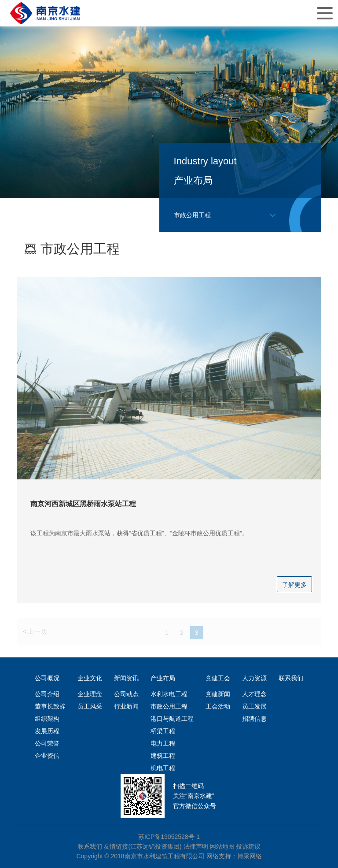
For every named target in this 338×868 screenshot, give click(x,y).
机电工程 (163, 768)
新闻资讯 (126, 678)
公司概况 (47, 678)
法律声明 (196, 846)
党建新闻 (218, 694)
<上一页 (36, 632)
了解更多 (294, 585)
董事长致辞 (50, 706)
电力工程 (163, 743)
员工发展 (254, 706)
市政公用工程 (169, 706)
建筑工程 (163, 756)
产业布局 (163, 678)
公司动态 (126, 694)
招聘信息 (254, 719)
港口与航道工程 (172, 719)
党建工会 (218, 678)
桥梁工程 (163, 731)
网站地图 (222, 846)
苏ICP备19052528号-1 (169, 837)
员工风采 (90, 706)
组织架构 (47, 719)
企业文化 (90, 678)
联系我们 (291, 678)
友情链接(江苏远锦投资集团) (142, 846)
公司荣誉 (47, 743)
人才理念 (254, 694)
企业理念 (90, 694)
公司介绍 (47, 694)
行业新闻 (126, 706)
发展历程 (47, 731)
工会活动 (218, 706)
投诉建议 (248, 846)
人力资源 (254, 678)
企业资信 (47, 756)
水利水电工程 (169, 694)
